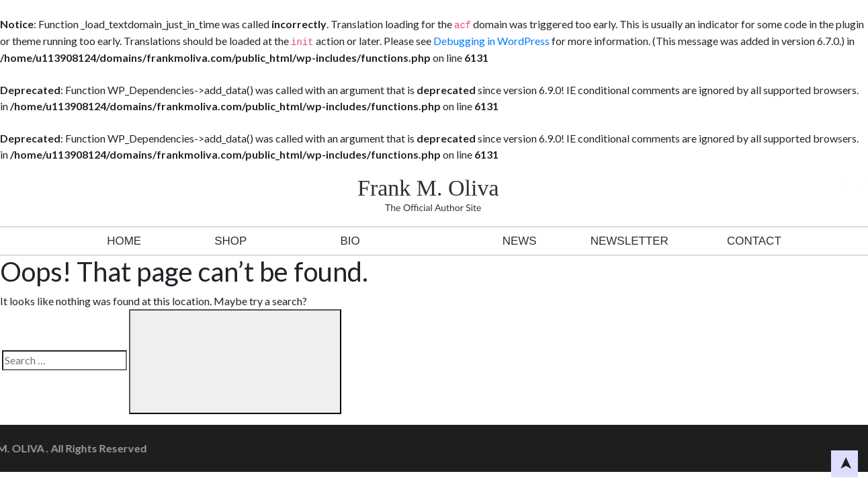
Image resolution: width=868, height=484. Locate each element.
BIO (350, 241)
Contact (754, 241)
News (520, 241)
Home (124, 241)
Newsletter (630, 241)
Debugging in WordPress (491, 41)
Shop (230, 241)
